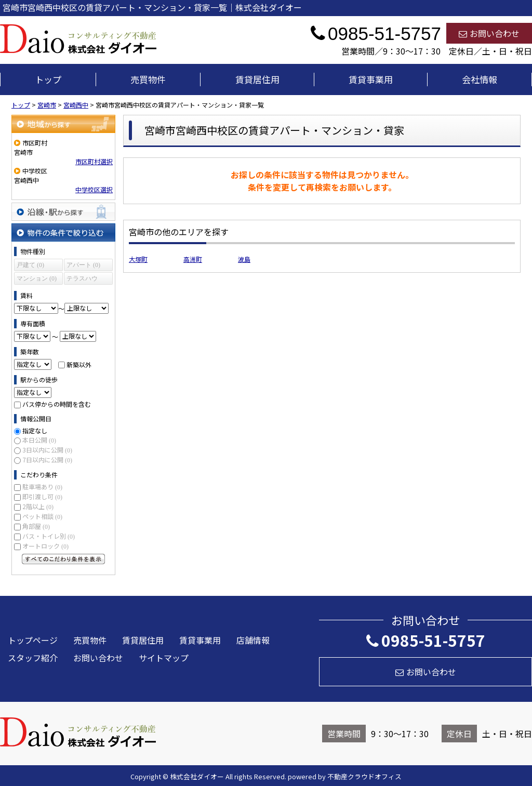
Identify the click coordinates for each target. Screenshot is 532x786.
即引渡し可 (42, 496)
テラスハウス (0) (82, 280)
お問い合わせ (489, 33)
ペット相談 (42, 516)
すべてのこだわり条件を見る (63, 559)
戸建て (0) (30, 265)
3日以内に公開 (47, 450)
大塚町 (138, 259)
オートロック (45, 546)
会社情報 (480, 79)
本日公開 (39, 440)
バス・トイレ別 (49, 536)
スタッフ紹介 (33, 658)
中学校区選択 (94, 189)
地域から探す (63, 124)
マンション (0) (37, 278)
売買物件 (148, 79)
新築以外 (79, 364)
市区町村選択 (94, 161)
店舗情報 (253, 640)
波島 (244, 259)
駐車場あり (42, 487)
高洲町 (193, 259)
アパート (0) (83, 265)
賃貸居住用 (257, 79)
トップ (48, 79)
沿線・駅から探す (63, 212)
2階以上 (38, 506)
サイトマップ (164, 658)
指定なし (35, 430)
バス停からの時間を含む (57, 404)
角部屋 (36, 526)
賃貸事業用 (371, 79)
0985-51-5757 (426, 640)
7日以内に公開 (47, 459)
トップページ (33, 640)
